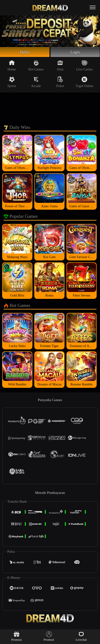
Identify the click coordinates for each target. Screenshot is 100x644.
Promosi (16, 636)
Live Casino (84, 67)
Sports (12, 83)
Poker (60, 83)
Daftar (25, 53)
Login (75, 53)
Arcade (36, 83)
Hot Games (36, 67)
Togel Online (85, 83)
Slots (60, 67)
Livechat (81, 636)
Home (12, 67)
